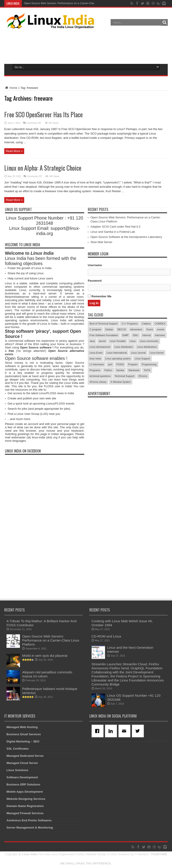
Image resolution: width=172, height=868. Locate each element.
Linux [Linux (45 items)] (133, 341)
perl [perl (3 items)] (110, 364)
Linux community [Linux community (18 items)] (149, 341)
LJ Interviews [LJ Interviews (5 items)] (97, 364)
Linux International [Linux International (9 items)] (117, 353)
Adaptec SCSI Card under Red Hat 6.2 (115, 227)
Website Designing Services (26, 799)
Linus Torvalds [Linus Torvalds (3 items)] (118, 341)
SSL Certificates (18, 749)
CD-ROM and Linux (106, 636)
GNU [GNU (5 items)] (135, 335)
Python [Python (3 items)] (108, 370)
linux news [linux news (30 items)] (95, 359)
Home (11, 88)
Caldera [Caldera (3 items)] (146, 324)
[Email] (125, 731)
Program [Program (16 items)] (133, 364)
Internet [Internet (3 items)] (147, 335)
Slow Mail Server (101, 242)
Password (95, 281)
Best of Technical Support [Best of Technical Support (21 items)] (104, 324)
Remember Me (100, 296)
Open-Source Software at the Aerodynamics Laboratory (126, 237)
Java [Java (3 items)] (92, 341)
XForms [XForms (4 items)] (143, 376)
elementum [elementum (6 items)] (136, 329)
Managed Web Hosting (22, 727)
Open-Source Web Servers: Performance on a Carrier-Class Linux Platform (69, 3)
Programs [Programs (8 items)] (95, 370)
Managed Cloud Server (22, 763)
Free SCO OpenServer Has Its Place (43, 114)
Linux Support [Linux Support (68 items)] (142, 359)
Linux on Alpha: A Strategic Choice (43, 168)
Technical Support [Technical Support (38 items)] (124, 376)
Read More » (14, 151)
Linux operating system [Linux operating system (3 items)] (118, 359)
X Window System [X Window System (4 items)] (121, 382)
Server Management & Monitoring (30, 828)
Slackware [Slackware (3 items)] (134, 370)
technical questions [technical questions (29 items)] (100, 376)
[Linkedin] (112, 731)
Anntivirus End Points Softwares (29, 820)
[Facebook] (98, 731)
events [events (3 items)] (161, 329)
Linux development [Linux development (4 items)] (100, 347)
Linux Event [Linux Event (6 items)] (96, 353)
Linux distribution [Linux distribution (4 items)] (124, 347)
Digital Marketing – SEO (23, 741)
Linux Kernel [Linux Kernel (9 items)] (157, 353)
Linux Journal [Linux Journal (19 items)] (138, 353)
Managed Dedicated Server (25, 756)
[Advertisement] (86, 45)
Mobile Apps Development (25, 792)
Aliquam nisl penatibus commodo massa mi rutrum (47, 674)
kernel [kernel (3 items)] (102, 341)
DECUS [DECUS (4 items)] (122, 329)
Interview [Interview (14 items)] (160, 335)
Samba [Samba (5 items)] (120, 370)
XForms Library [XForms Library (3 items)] (98, 382)
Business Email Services (24, 734)
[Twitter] (139, 731)
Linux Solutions (17, 770)
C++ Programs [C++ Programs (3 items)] (130, 324)
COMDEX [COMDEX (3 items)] (160, 324)
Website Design (96, 854)
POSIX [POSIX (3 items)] (120, 364)
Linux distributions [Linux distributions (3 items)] (147, 347)
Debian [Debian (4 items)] (109, 329)
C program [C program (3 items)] (95, 329)
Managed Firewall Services (25, 813)
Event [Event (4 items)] (150, 329)
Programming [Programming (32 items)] (149, 364)
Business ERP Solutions (23, 784)
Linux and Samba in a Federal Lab (113, 232)
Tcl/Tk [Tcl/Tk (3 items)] (147, 370)
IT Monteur (142, 854)
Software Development (22, 777)
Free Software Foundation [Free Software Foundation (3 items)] (104, 335)
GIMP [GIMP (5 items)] (125, 335)
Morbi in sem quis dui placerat (45, 656)
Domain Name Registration (25, 806)
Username (95, 265)
